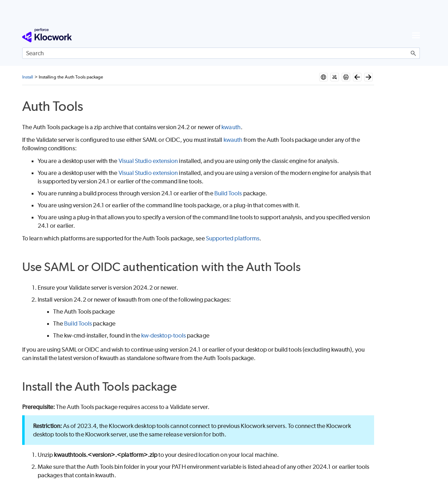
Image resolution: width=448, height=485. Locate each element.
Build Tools (228, 193)
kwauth (231, 127)
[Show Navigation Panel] (416, 35)
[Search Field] (221, 53)
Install (28, 77)
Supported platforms (233, 238)
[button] (414, 53)
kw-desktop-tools (163, 335)
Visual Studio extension (148, 161)
